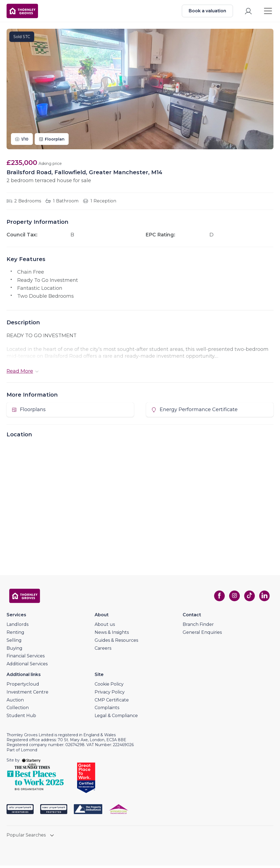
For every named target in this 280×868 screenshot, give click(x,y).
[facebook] (218, 598)
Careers (103, 650)
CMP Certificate (112, 702)
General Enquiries (202, 634)
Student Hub (21, 718)
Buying (14, 650)
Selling (14, 642)
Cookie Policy (109, 687)
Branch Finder (198, 627)
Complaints (107, 710)
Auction (15, 702)
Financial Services (26, 658)
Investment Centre (27, 694)
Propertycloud (23, 687)
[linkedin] (264, 598)
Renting (15, 634)
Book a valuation (206, 12)
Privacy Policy (110, 694)
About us (105, 627)
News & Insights (112, 634)
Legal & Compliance (116, 718)
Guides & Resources (116, 642)
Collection (18, 710)
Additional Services (27, 666)
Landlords (17, 627)
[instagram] (233, 598)
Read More (23, 373)
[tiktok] (248, 598)
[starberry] (31, 762)
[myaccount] (247, 12)
